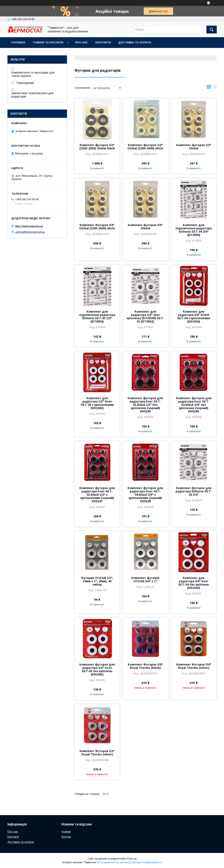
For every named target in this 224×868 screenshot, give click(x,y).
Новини (66, 832)
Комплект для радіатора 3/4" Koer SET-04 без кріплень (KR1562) (194, 583)
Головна (18, 42)
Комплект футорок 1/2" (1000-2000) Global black (97, 147)
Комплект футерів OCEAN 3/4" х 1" (145, 580)
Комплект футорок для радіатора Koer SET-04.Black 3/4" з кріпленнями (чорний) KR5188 (145, 495)
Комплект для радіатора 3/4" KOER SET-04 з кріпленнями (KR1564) (194, 317)
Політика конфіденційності (146, 862)
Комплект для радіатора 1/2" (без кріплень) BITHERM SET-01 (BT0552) (145, 317)
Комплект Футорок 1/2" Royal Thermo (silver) (97, 753)
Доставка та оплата (135, 42)
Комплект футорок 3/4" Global (145, 227)
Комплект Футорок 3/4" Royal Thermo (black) (145, 666)
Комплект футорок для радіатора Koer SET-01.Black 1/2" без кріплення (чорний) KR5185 (145, 405)
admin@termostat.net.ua (30, 232)
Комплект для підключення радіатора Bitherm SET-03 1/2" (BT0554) (97, 317)
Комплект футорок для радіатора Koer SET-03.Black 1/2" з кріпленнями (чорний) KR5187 (97, 495)
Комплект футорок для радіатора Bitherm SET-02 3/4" (194, 491)
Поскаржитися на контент (114, 862)
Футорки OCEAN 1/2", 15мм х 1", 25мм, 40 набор (97, 581)
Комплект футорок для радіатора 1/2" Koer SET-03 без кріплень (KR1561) (97, 669)
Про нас (81, 42)
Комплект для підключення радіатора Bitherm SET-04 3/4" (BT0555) (194, 230)
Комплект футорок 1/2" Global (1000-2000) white (145, 147)
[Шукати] (212, 30)
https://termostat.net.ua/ (29, 226)
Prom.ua (132, 859)
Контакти (103, 42)
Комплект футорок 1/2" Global (194, 147)
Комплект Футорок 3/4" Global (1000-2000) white (97, 227)
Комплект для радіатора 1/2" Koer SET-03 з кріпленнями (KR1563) (97, 403)
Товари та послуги (48, 42)
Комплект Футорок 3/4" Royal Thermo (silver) (194, 666)
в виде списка (215, 88)
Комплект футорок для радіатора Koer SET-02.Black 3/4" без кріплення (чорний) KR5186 (194, 405)
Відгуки (66, 837)
